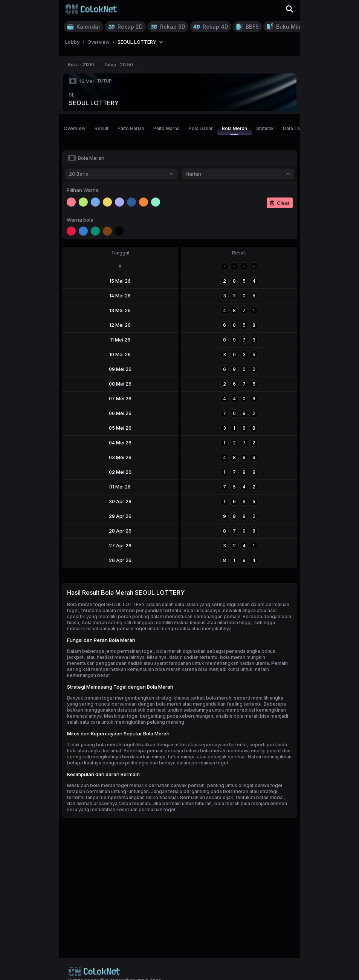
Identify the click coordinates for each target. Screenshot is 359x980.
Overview (75, 128)
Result (102, 128)
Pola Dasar (201, 128)
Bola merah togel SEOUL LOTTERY (106, 604)
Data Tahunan (298, 128)
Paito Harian (131, 128)
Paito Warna (167, 128)
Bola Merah (234, 130)
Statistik (265, 128)
